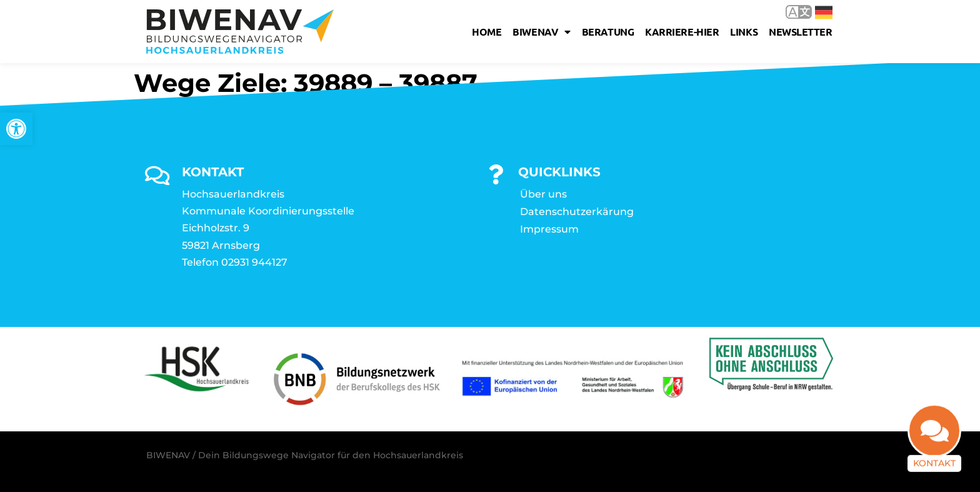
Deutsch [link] (824, 13)
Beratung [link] (608, 32)
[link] (16, 129)
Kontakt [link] (934, 468)
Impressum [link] (549, 229)
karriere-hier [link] (682, 32)
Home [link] (487, 32)
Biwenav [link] (541, 32)
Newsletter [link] (801, 32)
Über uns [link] (543, 194)
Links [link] (744, 32)
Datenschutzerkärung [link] (577, 212)
